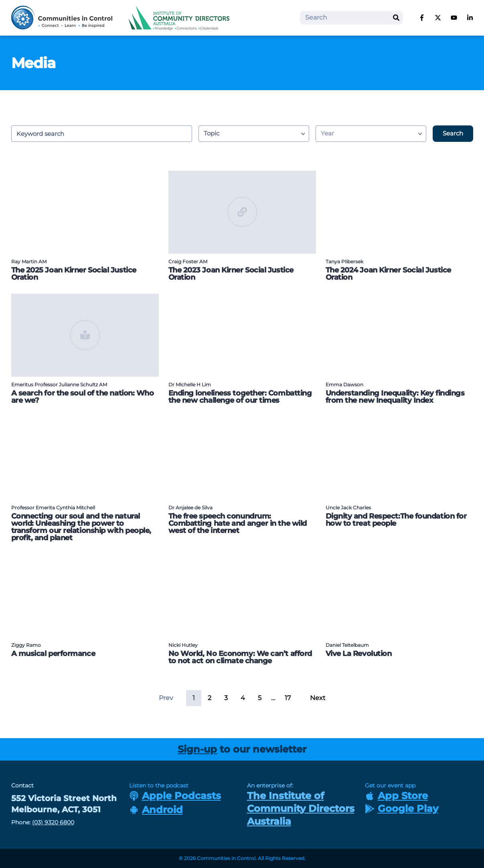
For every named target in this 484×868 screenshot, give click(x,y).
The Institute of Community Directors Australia (301, 808)
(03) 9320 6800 (53, 822)
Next (318, 698)
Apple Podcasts (175, 796)
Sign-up (197, 749)
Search (453, 133)
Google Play (402, 808)
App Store (396, 796)
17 (288, 698)
